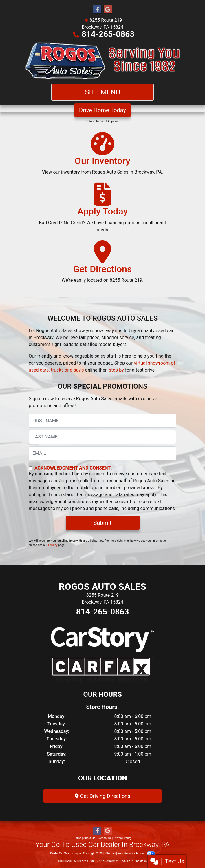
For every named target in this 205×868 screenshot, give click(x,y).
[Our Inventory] (103, 156)
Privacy (53, 545)
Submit (102, 523)
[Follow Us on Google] (108, 10)
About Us (89, 838)
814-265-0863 (108, 34)
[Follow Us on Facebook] (97, 10)
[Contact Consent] (31, 468)
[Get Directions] (103, 264)
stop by (116, 370)
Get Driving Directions (102, 796)
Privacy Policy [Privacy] (123, 838)
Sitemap (110, 853)
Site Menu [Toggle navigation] (103, 92)
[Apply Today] (103, 210)
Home (77, 838)
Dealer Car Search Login (66, 853)
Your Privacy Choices (136, 853)
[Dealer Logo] (103, 61)
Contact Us (104, 838)
